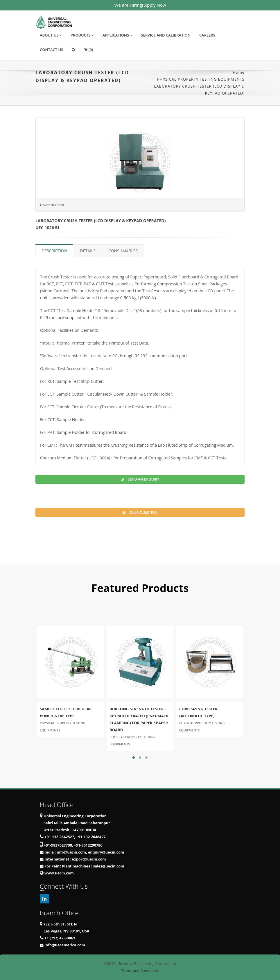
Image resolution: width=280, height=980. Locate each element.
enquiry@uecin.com (106, 852)
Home (239, 72)
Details (88, 251)
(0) (88, 50)
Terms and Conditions (140, 971)
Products (82, 35)
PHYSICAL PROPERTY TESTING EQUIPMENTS (201, 79)
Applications (117, 35)
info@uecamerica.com (65, 945)
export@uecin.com (89, 859)
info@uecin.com (71, 852)
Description (54, 251)
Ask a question (140, 512)
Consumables (123, 251)
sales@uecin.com (108, 866)
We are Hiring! (140, 5)
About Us (51, 35)
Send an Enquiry (140, 479)
